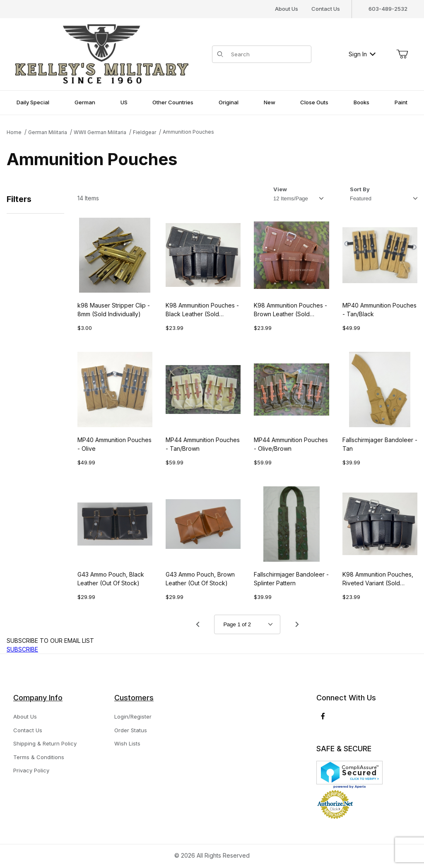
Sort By (360, 189)
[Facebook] (323, 716)
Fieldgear (145, 132)
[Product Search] (269, 54)
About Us (287, 9)
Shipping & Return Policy (45, 743)
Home (14, 132)
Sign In (362, 54)
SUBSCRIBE (22, 649)
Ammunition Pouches (188, 132)
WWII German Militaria (100, 132)
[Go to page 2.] (297, 624)
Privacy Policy (31, 770)
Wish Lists (127, 743)
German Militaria (48, 132)
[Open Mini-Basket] (402, 54)
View (280, 189)
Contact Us (326, 9)
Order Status (131, 730)
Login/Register (133, 717)
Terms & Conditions (39, 757)
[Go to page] (247, 624)
